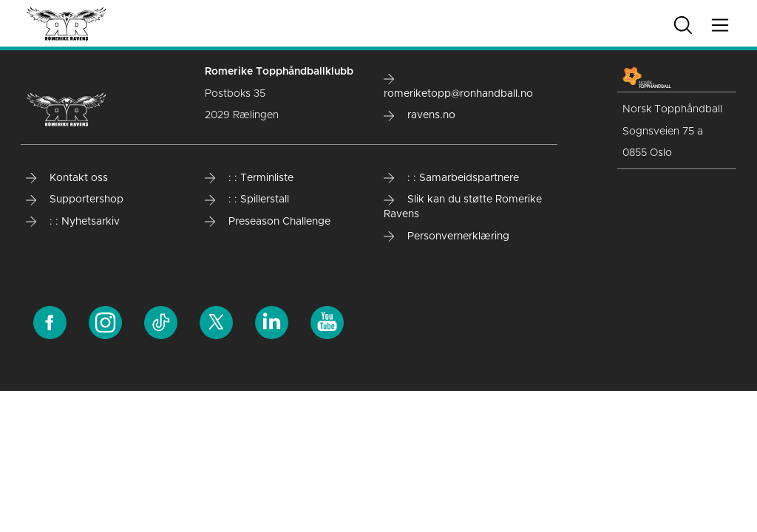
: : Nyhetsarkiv (73, 222)
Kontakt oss (67, 178)
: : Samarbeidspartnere (451, 178)
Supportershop (75, 199)
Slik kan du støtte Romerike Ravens (463, 207)
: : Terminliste (249, 178)
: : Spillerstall (247, 199)
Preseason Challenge (268, 222)
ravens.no (420, 115)
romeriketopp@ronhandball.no (458, 86)
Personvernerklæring (447, 236)
